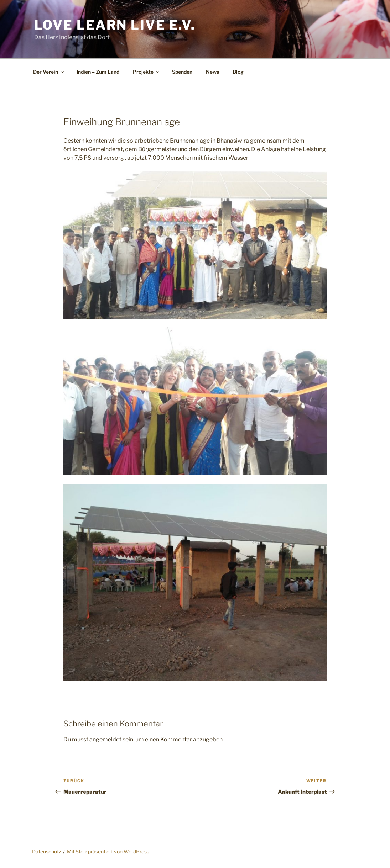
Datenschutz (47, 851)
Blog (238, 72)
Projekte (147, 72)
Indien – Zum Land (98, 72)
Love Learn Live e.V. (115, 25)
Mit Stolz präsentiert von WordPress (108, 851)
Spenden (182, 72)
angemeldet (105, 739)
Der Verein (49, 72)
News (212, 72)
